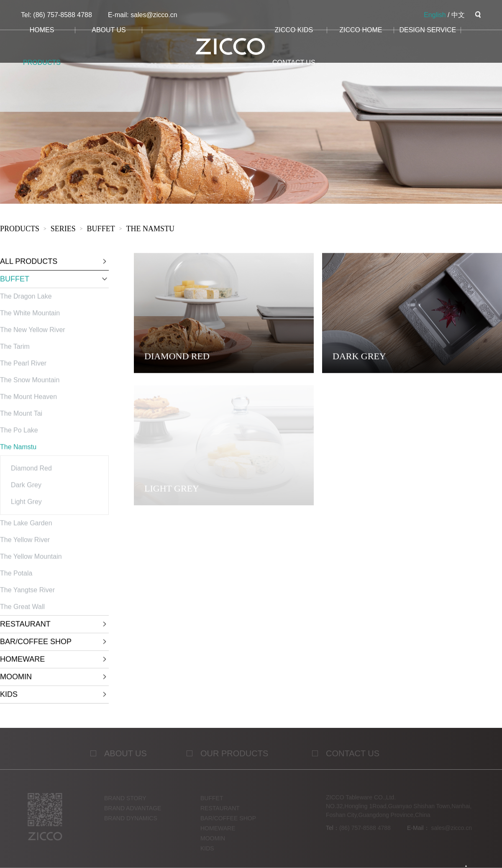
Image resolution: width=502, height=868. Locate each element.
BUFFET (101, 230)
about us (109, 30)
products (42, 63)
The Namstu (150, 230)
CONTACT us (294, 63)
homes (42, 30)
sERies (63, 230)
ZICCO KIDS (294, 30)
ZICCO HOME (361, 30)
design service (428, 30)
